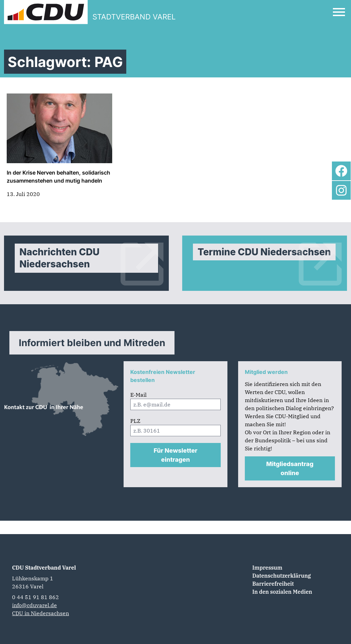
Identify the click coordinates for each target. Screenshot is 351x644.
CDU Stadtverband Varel (44, 568)
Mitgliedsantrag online (290, 468)
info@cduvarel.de (34, 605)
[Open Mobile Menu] (339, 12)
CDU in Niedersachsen (41, 613)
